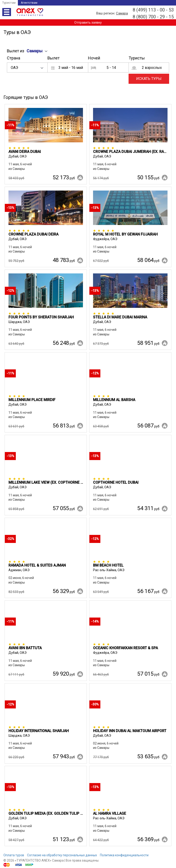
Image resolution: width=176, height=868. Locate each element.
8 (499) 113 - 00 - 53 (153, 10)
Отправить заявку (88, 22)
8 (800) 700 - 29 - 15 (153, 17)
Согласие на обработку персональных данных (62, 855)
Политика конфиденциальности (124, 855)
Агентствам (29, 3)
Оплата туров (14, 855)
